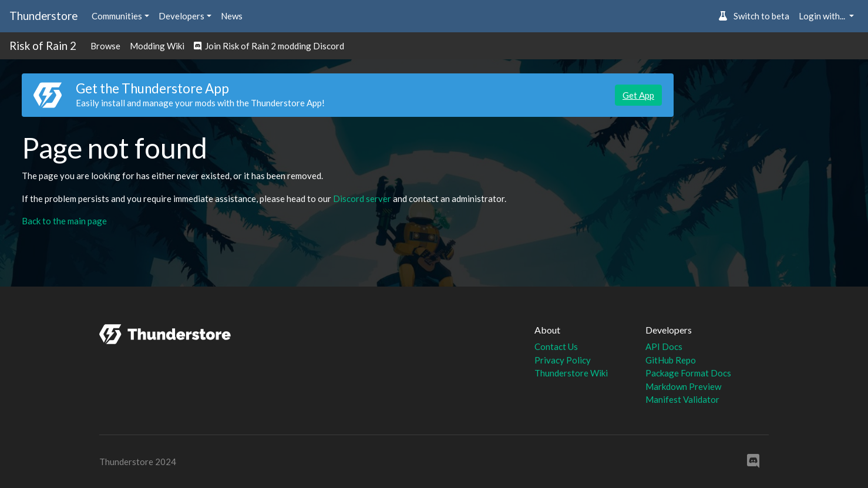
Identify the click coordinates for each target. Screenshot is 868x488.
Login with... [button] (823, 16)
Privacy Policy (563, 360)
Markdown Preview (683, 386)
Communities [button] (117, 16)
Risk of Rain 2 (43, 46)
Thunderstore (43, 16)
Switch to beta (754, 16)
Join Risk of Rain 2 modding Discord (269, 46)
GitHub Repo (671, 360)
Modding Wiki (157, 46)
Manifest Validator (682, 399)
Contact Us (556, 346)
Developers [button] (181, 16)
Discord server (362, 198)
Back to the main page (64, 221)
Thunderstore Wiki (571, 373)
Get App (638, 95)
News (232, 16)
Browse (105, 46)
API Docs (664, 346)
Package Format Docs (688, 373)
